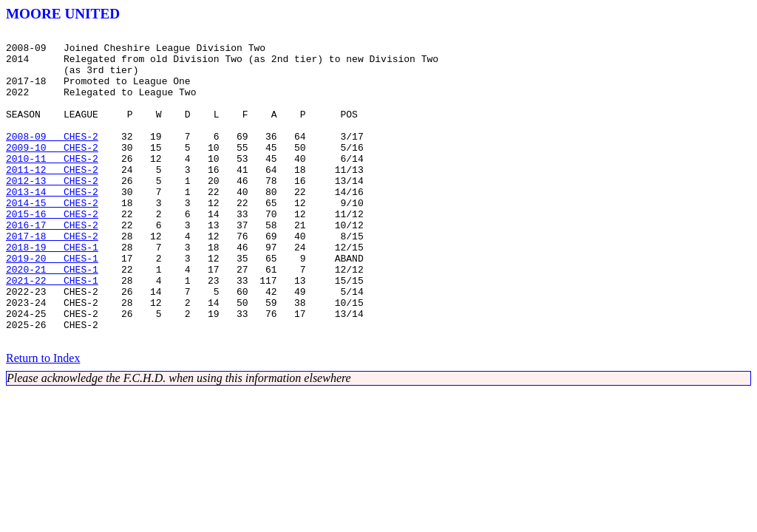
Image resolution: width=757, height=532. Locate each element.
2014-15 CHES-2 (52, 238)
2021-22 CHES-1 (52, 331)
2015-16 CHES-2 (52, 251)
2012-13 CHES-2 (52, 211)
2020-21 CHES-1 (52, 318)
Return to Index (43, 420)
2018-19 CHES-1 (52, 291)
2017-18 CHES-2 (52, 278)
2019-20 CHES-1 (52, 304)
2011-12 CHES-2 (52, 198)
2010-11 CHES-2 (52, 185)
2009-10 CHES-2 (52, 171)
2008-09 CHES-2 (52, 158)
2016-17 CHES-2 (52, 265)
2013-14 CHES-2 (52, 225)
